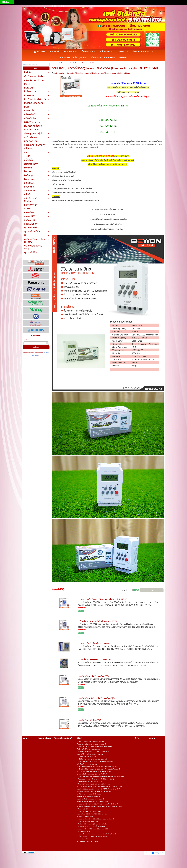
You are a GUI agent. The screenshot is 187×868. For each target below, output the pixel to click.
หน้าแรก (54, 63)
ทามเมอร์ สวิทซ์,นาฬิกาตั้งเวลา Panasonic (94, 644)
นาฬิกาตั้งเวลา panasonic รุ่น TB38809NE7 (95, 660)
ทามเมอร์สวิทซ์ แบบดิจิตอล (120, 73)
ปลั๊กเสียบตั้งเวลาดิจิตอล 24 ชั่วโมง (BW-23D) (96, 699)
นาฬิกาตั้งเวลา (61, 63)
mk (87, 73)
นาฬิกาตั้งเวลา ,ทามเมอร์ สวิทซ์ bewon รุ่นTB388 (98, 622)
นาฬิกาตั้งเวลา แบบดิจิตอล (99, 73)
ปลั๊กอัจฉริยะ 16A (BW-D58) (89, 721)
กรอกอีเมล (26, 340)
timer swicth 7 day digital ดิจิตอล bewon (71, 73)
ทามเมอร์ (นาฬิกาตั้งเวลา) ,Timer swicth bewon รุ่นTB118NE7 (103, 600)
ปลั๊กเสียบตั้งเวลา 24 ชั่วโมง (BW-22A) (93, 677)
